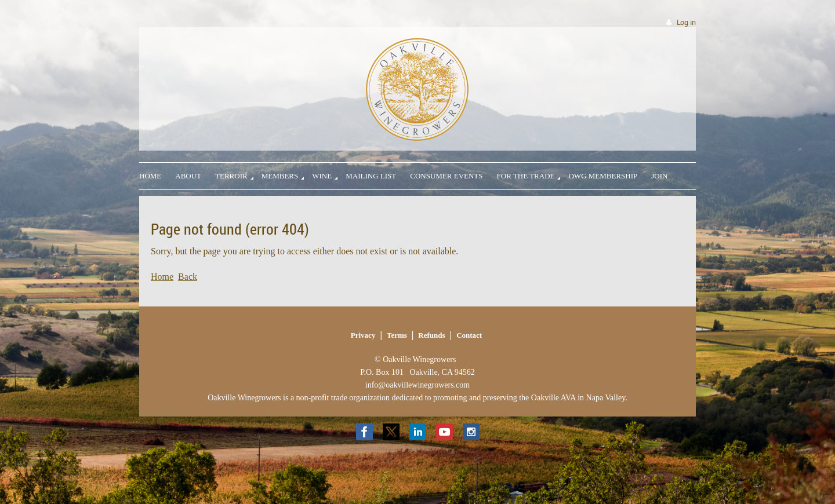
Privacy (363, 335)
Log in (686, 22)
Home (162, 277)
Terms (397, 335)
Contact (469, 335)
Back (188, 277)
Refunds (431, 335)
